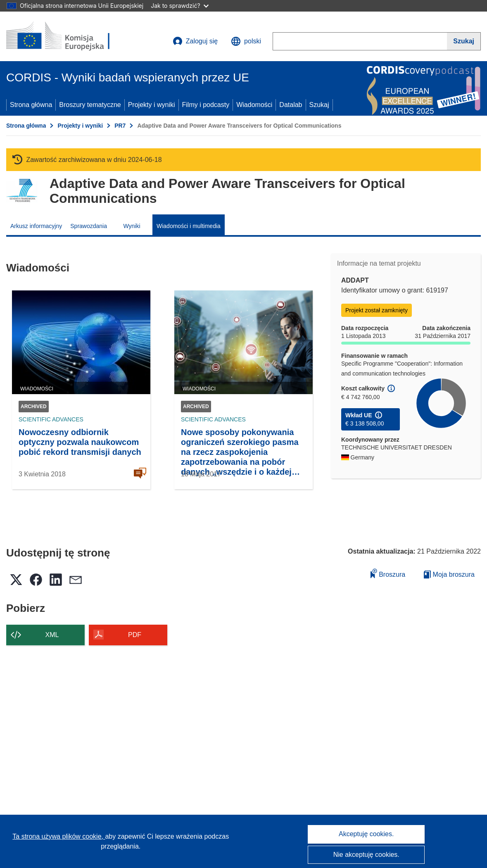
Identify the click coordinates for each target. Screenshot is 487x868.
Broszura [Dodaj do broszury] (388, 573)
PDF (135, 635)
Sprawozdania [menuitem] (89, 226)
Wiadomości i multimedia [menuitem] (189, 226)
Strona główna (31, 105)
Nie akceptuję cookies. (366, 855)
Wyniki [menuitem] (132, 226)
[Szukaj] (464, 41)
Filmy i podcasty (206, 105)
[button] (246, 41)
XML (52, 635)
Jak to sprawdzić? (179, 6)
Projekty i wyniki (152, 105)
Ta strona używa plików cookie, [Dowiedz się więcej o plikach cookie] (59, 836)
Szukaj (319, 105)
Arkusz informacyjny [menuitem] (36, 226)
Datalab (291, 105)
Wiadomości (254, 105)
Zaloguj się (195, 41)
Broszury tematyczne (90, 105)
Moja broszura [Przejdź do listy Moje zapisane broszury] (449, 574)
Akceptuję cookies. (366, 834)
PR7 (120, 126)
